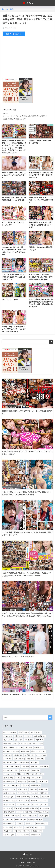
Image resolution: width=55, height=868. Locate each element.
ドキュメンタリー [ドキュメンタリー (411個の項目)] (11, 770)
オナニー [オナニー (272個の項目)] (23, 789)
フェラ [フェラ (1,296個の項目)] (29, 740)
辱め (12, 119)
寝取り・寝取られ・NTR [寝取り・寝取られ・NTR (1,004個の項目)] (13, 747)
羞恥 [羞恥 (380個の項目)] (36, 770)
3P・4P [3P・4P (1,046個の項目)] (38, 744)
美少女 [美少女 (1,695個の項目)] (8, 740)
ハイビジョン (17, 116)
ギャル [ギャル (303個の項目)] (22, 782)
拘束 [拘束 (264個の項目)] (33, 789)
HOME (27, 854)
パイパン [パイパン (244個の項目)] (33, 793)
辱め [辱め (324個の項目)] (27, 778)
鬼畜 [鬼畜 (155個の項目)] (20, 823)
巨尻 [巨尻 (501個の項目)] (35, 763)
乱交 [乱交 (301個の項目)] (32, 782)
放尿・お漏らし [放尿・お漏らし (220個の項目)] (24, 797)
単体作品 (27, 116)
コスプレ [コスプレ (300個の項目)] (43, 782)
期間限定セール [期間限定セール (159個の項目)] (35, 820)
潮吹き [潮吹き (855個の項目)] (8, 755)
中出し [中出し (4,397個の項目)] (8, 736)
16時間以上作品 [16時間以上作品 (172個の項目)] (41, 812)
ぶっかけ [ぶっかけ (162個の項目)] (9, 820)
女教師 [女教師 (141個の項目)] (29, 827)
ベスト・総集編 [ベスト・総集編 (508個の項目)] (22, 763)
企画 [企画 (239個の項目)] (44, 793)
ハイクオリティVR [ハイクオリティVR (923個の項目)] (11, 751)
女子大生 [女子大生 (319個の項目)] (37, 778)
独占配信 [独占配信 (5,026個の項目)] (37, 732)
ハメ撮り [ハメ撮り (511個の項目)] (9, 763)
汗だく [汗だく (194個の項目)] (8, 808)
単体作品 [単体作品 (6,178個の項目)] (24, 732)
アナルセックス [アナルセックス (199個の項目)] (24, 804)
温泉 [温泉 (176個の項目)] (29, 812)
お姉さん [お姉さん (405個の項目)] (26, 770)
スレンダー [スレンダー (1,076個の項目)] (25, 744)
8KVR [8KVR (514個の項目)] (41, 759)
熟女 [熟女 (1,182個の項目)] (40, 740)
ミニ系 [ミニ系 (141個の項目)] (18, 827)
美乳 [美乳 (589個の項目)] (31, 759)
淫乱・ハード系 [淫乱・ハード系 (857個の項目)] (38, 751)
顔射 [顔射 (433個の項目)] (35, 766)
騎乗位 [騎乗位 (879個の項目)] (25, 751)
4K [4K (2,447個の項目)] (28, 736)
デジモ (7, 116)
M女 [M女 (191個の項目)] (18, 808)
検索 (51, 342)
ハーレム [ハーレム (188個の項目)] (45, 808)
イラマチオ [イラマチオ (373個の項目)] (9, 774)
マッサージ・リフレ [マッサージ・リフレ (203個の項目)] (39, 801)
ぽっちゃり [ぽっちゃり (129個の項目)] (9, 835)
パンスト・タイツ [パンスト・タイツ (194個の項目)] (40, 804)
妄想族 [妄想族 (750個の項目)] (18, 755)
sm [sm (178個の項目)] (20, 812)
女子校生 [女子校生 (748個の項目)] (30, 755)
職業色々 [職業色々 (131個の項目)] (38, 831)
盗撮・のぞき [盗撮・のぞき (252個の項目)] (10, 793)
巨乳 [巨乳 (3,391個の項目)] (19, 736)
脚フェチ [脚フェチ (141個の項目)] (40, 827)
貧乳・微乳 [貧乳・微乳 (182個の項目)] (9, 812)
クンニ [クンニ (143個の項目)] (8, 827)
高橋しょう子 (21, 119)
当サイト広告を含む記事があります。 (33, 859)
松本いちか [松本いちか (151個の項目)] (42, 823)
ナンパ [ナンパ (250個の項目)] (22, 793)
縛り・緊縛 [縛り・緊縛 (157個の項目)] (9, 823)
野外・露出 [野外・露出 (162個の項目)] (21, 820)
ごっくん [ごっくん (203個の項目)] (24, 801)
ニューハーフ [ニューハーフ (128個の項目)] (23, 835)
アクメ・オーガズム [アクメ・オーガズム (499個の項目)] (12, 766)
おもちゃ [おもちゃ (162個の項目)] (44, 816)
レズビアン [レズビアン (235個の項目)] (9, 797)
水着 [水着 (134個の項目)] (18, 831)
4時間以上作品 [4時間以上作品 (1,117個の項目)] (11, 744)
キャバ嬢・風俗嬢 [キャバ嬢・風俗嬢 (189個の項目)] (31, 808)
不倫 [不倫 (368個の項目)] (30, 774)
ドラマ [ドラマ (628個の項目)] (8, 759)
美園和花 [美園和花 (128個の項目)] (36, 835)
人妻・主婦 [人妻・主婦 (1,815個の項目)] (40, 736)
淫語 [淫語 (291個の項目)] (26, 785)
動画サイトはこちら (14, 34)
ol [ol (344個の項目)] (18, 778)
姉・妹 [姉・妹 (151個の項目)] (30, 823)
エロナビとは (14, 859)
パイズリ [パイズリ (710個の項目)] (41, 755)
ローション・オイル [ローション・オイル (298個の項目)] (12, 785)
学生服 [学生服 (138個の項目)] (8, 831)
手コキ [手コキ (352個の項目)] (39, 774)
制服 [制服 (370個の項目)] (20, 774)
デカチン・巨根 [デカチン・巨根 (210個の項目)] (10, 801)
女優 (14, 110)
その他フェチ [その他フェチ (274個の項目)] (10, 789)
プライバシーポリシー (27, 863)
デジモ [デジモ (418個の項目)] (45, 766)
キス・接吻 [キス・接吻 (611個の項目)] (20, 759)
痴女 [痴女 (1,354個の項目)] (19, 740)
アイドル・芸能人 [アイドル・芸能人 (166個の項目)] (29, 816)
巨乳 (35, 116)
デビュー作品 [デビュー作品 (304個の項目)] (10, 782)
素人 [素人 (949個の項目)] (29, 747)
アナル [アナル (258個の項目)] (43, 789)
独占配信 (42, 116)
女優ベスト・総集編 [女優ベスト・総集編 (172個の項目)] (12, 816)
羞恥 (6, 119)
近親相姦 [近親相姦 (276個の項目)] (36, 785)
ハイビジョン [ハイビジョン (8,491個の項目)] (10, 732)
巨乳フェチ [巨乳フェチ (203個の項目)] (9, 804)
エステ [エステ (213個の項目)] (46, 797)
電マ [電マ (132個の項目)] (27, 831)
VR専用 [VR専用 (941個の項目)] (39, 747)
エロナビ (28, 3)
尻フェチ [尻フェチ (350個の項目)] (9, 778)
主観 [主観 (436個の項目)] (26, 766)
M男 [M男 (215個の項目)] (36, 797)
